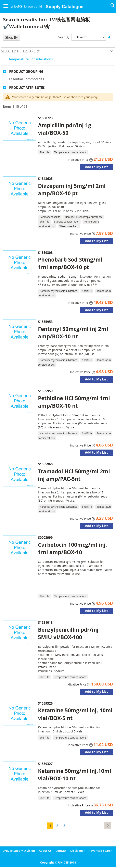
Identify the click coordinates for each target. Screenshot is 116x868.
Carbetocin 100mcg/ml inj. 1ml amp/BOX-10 (72, 548)
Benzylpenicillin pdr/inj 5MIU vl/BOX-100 (68, 633)
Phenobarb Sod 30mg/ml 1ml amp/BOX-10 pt (70, 263)
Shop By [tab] (11, 37)
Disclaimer (78, 851)
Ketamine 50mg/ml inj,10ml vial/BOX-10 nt (75, 775)
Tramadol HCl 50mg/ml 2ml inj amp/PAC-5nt (74, 475)
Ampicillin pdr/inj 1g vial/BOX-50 (65, 129)
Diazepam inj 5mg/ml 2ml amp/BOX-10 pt (72, 190)
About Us (45, 851)
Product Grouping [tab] (26, 72)
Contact (61, 851)
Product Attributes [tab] (27, 88)
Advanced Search (100, 851)
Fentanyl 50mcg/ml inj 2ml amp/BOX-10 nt (73, 333)
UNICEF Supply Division (19, 851)
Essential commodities (27, 79)
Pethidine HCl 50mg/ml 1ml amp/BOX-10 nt (74, 402)
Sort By (64, 37)
